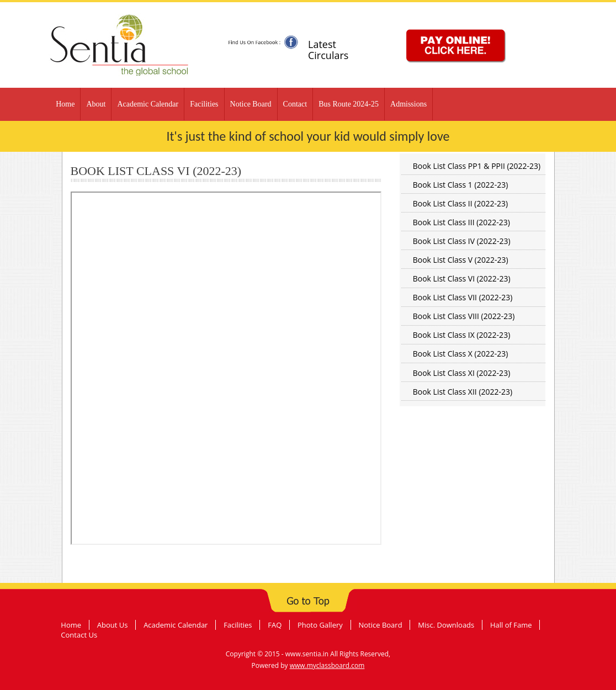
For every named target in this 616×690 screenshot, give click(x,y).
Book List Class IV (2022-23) (462, 241)
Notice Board (251, 104)
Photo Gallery (320, 625)
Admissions (408, 104)
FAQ (275, 625)
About (96, 104)
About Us (113, 625)
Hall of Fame (511, 625)
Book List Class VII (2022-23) (463, 297)
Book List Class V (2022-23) (461, 260)
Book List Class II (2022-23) (460, 203)
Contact (295, 104)
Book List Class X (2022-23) (461, 354)
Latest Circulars (328, 50)
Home (65, 104)
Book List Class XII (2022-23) (463, 392)
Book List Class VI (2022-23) (462, 278)
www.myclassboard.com (327, 665)
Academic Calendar (148, 104)
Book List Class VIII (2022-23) (464, 316)
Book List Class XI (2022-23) (462, 373)
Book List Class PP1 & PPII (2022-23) (477, 166)
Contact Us (79, 635)
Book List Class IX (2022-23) (462, 335)
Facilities (204, 104)
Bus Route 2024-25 (349, 104)
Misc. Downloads (446, 625)
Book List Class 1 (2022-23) (461, 185)
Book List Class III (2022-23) (461, 222)
